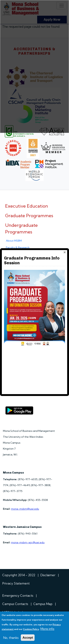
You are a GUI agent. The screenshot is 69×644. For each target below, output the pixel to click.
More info (47, 629)
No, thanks (11, 638)
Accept (28, 638)
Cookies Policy (31, 629)
